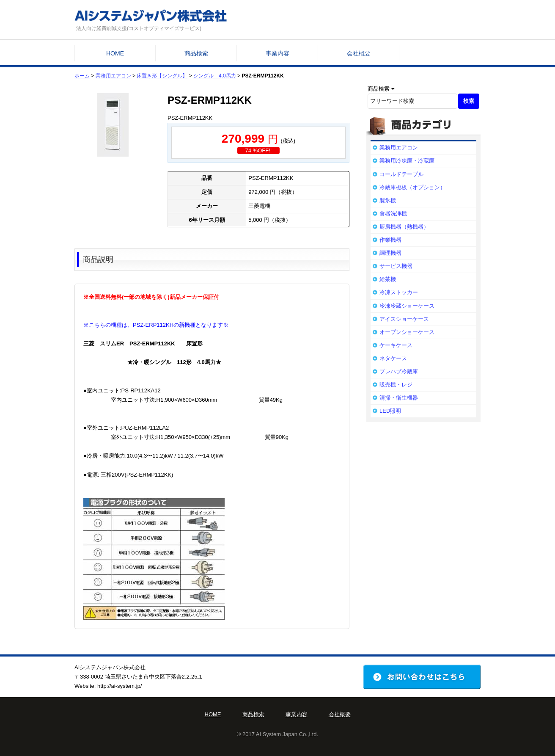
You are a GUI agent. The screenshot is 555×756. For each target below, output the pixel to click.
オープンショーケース (407, 332)
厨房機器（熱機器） (404, 227)
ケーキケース (396, 345)
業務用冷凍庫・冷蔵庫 (407, 161)
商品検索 (196, 53)
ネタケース (393, 358)
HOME (115, 53)
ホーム (82, 76)
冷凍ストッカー (399, 292)
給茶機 (388, 279)
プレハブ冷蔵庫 (399, 371)
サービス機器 (396, 266)
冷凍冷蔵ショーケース (407, 306)
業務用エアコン (113, 76)
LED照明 (390, 411)
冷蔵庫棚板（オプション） (412, 187)
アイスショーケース (404, 319)
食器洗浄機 (393, 214)
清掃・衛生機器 (399, 398)
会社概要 (359, 53)
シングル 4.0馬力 (215, 76)
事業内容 (277, 53)
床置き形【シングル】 (162, 76)
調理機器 (390, 253)
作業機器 (390, 240)
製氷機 (388, 200)
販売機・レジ (396, 385)
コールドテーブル (401, 174)
